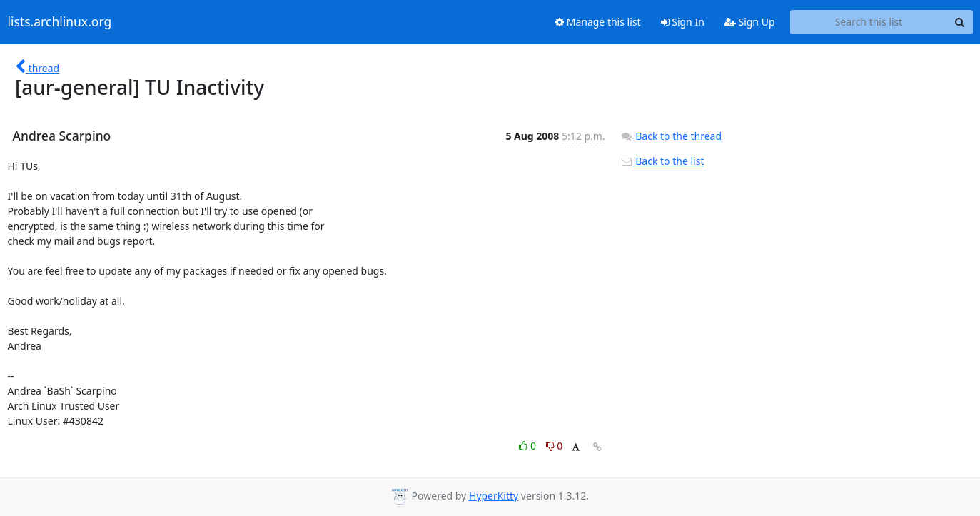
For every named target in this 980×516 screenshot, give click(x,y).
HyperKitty (494, 496)
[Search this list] (869, 22)
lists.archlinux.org (60, 22)
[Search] (960, 22)
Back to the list (662, 161)
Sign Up (750, 22)
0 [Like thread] (529, 446)
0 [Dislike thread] (555, 446)
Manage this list (598, 22)
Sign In (683, 22)
